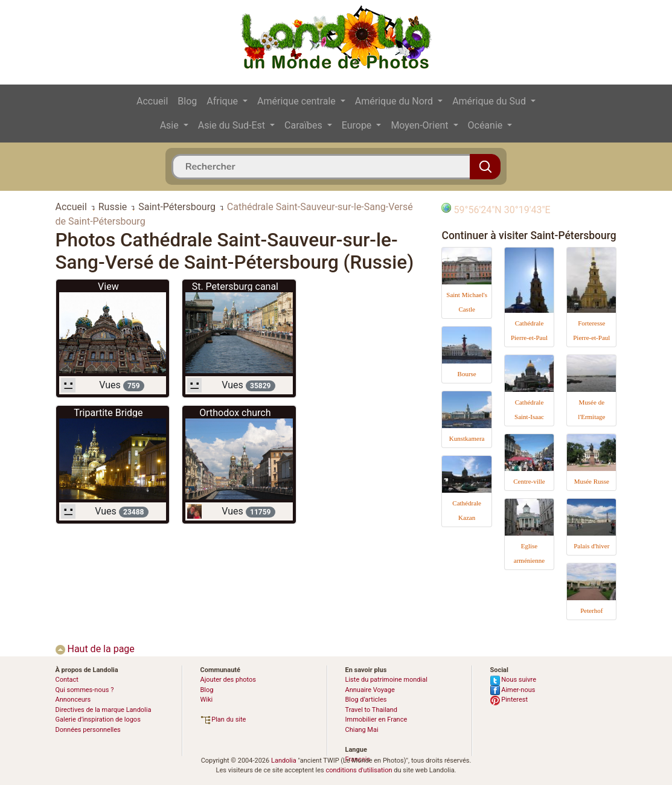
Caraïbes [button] (305, 125)
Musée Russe (592, 481)
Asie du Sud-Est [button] (233, 125)
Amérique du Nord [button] (395, 101)
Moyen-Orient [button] (421, 125)
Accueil (152, 101)
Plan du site (223, 719)
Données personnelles (88, 730)
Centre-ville (529, 481)
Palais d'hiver (591, 546)
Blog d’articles (366, 700)
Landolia (284, 761)
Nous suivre (514, 680)
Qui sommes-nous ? (85, 690)
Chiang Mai (362, 730)
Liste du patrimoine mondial (386, 680)
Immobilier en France (376, 719)
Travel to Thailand (372, 710)
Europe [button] (358, 125)
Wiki (207, 700)
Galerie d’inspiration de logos (98, 719)
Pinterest (509, 700)
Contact (67, 680)
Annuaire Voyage (370, 690)
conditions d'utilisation (359, 770)
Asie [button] (171, 125)
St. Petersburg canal (235, 287)
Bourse (467, 374)
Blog (187, 101)
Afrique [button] (223, 101)
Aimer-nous (513, 690)
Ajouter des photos (228, 680)
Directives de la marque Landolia (104, 710)
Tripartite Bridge (108, 413)
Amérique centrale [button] (298, 101)
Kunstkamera (467, 438)
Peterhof (591, 610)
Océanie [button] (487, 125)
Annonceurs (73, 700)
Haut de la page (95, 649)
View (108, 287)
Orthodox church (235, 413)
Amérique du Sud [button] (490, 101)
